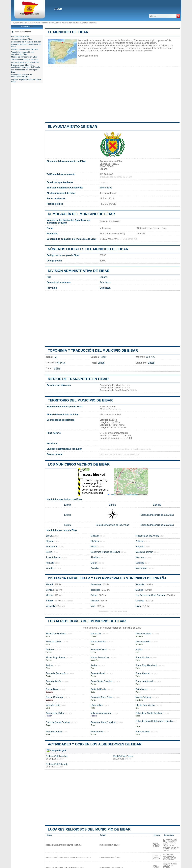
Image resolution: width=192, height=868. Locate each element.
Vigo (93, 606)
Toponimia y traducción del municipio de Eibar (93, 350)
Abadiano (96, 557)
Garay (94, 563)
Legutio (53, 759)
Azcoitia (95, 568)
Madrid (49, 584)
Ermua (68, 505)
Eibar (58, 9)
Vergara (139, 547)
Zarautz (120, 759)
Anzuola (50, 563)
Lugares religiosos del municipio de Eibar (89, 829)
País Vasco (105, 282)
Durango (140, 563)
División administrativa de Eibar (79, 271)
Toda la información (23, 32)
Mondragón (141, 568)
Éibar (104, 357)
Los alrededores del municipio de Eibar (87, 621)
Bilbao (49, 601)
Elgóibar (95, 541)
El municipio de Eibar (68, 32)
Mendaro (140, 557)
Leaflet (111, 495)
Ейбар (151, 363)
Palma (94, 595)
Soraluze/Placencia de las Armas (157, 515)
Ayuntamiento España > (22, 23)
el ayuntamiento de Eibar (72, 127)
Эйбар (101, 363)
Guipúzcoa (105, 288)
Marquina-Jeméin (144, 552)
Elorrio (94, 547)
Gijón (138, 606)
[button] (81, 472)
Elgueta (50, 541)
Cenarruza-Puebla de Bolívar (105, 552)
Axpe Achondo (53, 557)
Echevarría (51, 547)
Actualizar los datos (88, 56)
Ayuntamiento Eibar (89, 23)
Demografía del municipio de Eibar (81, 214)
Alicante (95, 601)
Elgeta (67, 525)
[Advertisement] (112, 95)
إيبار (55, 357)
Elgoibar (157, 505)
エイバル (151, 357)
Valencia (140, 584)
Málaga (139, 590)
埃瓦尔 (57, 368)
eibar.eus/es (106, 188)
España (103, 277)
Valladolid (51, 606)
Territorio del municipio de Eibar (80, 400)
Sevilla (49, 590)
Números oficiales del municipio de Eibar (88, 249)
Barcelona (96, 584)
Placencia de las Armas (147, 536)
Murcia (49, 595)
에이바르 (61, 363)
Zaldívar (140, 541)
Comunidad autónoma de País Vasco (45, 23)
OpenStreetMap (132, 495)
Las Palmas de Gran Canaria (150, 595)
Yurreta (50, 568)
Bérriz (49, 552)
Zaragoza (96, 590)
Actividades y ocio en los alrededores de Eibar (95, 744)
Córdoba (140, 601)
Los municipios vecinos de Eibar (79, 464)
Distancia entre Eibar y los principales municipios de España (107, 578)
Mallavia (95, 536)
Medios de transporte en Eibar (78, 379)
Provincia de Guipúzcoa (71, 23)
